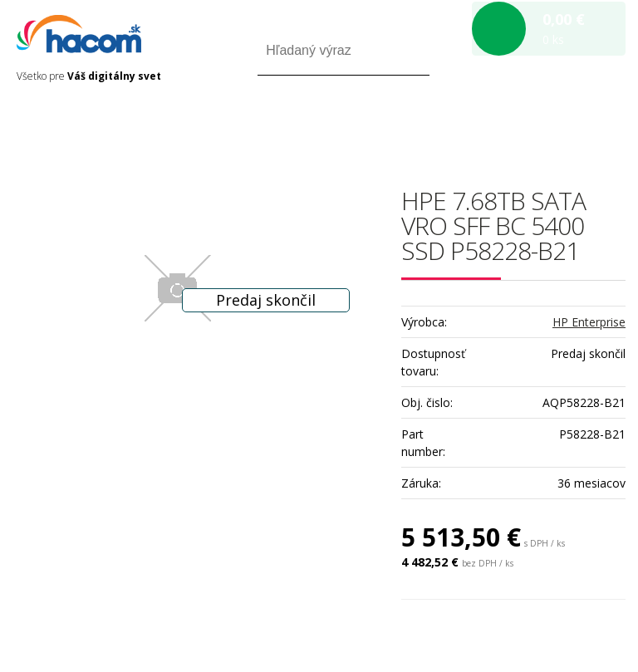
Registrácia (555, 123)
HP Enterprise (589, 322)
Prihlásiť (487, 123)
